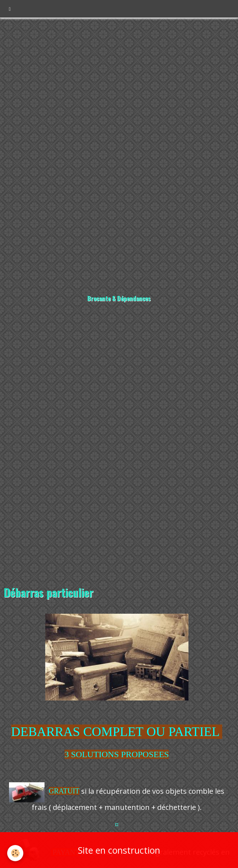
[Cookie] (15, 853)
